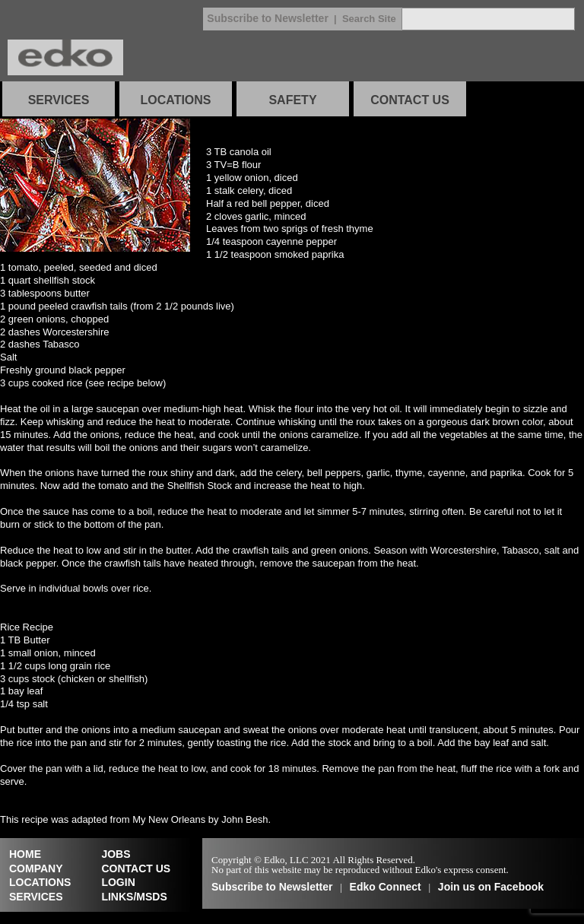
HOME (25, 854)
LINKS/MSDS (134, 897)
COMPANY (36, 868)
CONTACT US (410, 100)
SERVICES (59, 100)
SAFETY (292, 100)
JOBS (116, 854)
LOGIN (118, 882)
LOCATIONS (175, 100)
